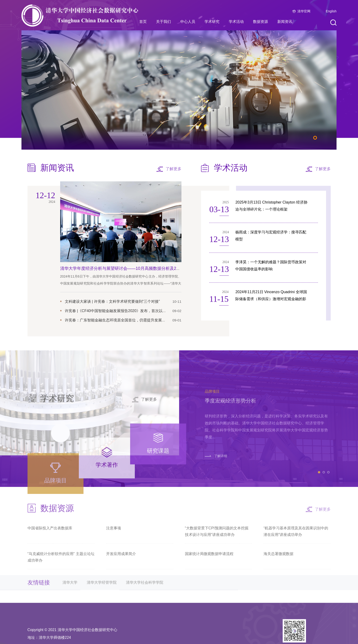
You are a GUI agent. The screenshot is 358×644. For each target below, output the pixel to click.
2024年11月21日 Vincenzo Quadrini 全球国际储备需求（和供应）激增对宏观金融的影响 (271, 299)
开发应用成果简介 (121, 566)
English (331, 11)
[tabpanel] (179, 90)
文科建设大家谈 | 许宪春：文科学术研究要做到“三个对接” (112, 301)
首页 (143, 22)
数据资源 (261, 22)
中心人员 (188, 22)
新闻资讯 (285, 22)
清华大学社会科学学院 (145, 593)
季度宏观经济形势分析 (230, 458)
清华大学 (70, 593)
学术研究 (212, 22)
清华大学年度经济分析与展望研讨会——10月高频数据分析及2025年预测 (128, 268)
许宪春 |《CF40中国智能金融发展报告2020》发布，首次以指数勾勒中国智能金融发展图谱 (140, 311)
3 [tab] (328, 529)
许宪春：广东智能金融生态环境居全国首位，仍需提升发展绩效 (117, 320)
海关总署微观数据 (278, 566)
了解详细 (221, 513)
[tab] (56, 546)
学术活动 (236, 22)
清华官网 (304, 11)
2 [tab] (324, 529)
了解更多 (174, 169)
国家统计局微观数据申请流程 (209, 566)
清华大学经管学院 (102, 593)
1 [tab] (315, 138)
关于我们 (163, 22)
